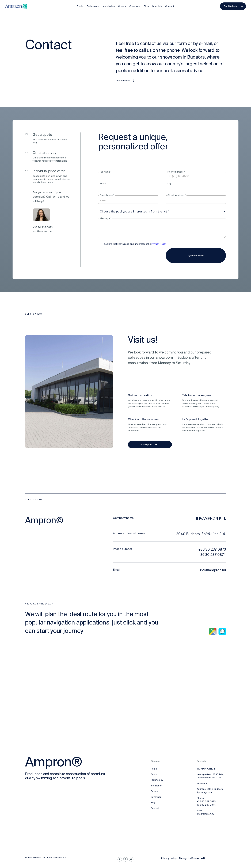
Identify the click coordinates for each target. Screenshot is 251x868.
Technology (157, 780)
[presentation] (125, 255)
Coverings (156, 797)
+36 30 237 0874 (206, 805)
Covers (154, 791)
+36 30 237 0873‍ (206, 801)
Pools (154, 774)
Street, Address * (177, 195)
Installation (156, 786)
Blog (153, 803)
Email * (103, 183)
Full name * (106, 172)
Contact (155, 808)
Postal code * (107, 195)
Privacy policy (169, 858)
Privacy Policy (159, 244)
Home (154, 769)
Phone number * (176, 172)
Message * (106, 218)
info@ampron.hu (42, 231)
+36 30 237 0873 (43, 227)
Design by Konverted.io (193, 858)
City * (170, 183)
